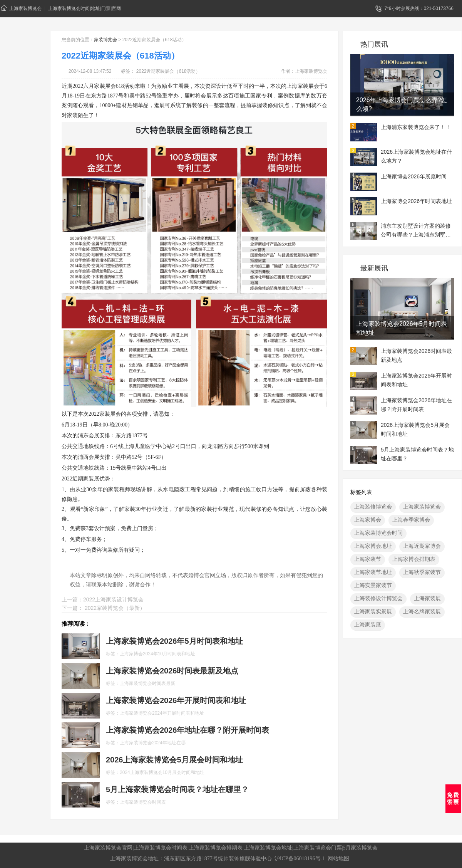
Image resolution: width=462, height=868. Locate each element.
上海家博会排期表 (414, 559)
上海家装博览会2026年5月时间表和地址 (402, 328)
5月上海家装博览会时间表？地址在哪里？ (417, 454)
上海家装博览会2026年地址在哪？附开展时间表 (416, 405)
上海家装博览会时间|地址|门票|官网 (85, 8)
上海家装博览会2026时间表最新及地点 (416, 355)
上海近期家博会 (422, 546)
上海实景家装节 (373, 585)
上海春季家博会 (411, 520)
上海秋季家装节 (422, 572)
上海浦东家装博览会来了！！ (416, 127)
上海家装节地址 (373, 572)
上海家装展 (427, 598)
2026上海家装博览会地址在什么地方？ (416, 156)
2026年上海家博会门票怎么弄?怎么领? (402, 104)
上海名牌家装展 (422, 611)
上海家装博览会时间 (378, 533)
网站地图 (338, 859)
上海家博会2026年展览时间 (414, 176)
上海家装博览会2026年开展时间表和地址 (416, 380)
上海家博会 (368, 520)
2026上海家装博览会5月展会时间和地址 (415, 429)
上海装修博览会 (373, 507)
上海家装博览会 (21, 8)
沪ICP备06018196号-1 (300, 859)
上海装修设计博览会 (378, 598)
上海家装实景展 (373, 611)
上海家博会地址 (373, 546)
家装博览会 (105, 40)
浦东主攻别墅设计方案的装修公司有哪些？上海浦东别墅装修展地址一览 (416, 231)
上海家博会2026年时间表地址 (416, 201)
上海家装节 (368, 559)
